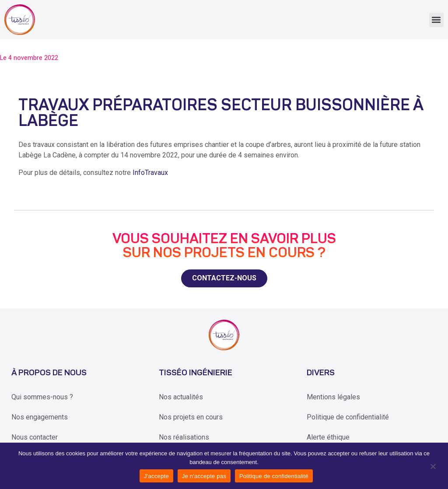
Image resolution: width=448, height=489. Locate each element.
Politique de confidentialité (348, 417)
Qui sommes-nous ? (42, 397)
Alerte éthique (328, 437)
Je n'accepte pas (204, 476)
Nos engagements (40, 417)
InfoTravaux (150, 173)
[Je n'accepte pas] (432, 466)
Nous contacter (35, 437)
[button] (436, 20)
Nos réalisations (184, 437)
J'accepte (156, 476)
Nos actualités (181, 397)
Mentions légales (333, 397)
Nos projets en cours (191, 417)
